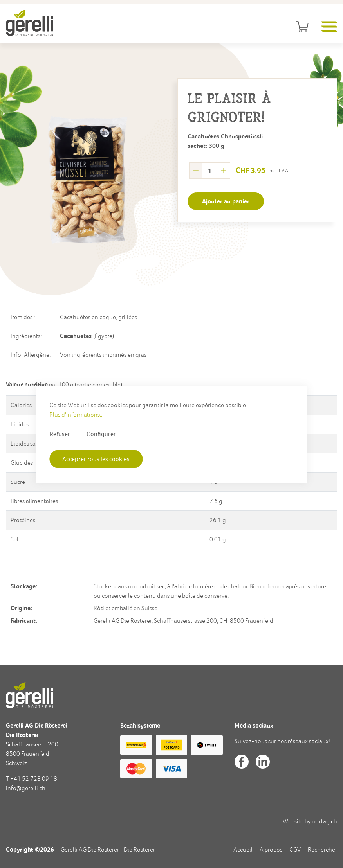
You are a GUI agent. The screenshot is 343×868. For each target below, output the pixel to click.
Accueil (243, 849)
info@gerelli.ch (26, 788)
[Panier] (301, 27)
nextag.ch (324, 821)
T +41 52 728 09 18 (32, 779)
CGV (295, 849)
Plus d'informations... (76, 414)
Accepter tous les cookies (96, 459)
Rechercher (322, 849)
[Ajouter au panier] (226, 201)
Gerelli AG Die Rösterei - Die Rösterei (108, 849)
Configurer (101, 433)
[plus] (224, 171)
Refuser (60, 433)
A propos (271, 849)
